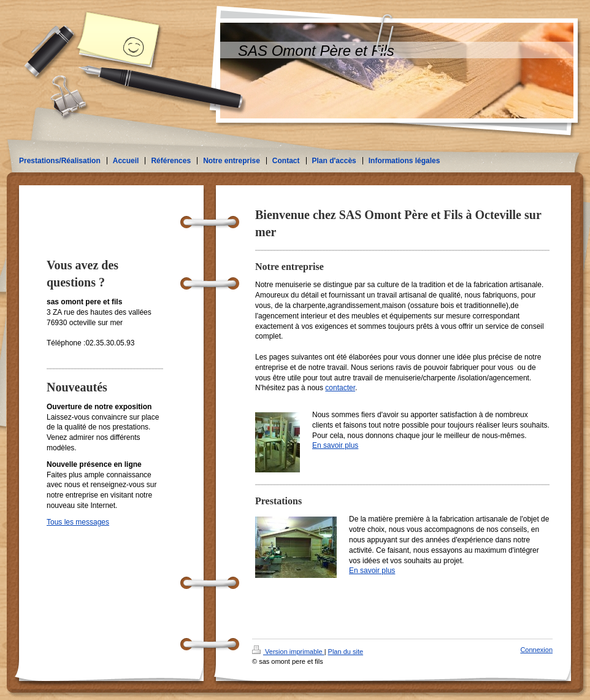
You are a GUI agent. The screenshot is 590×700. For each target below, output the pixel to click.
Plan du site (346, 652)
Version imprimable (288, 652)
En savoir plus (335, 445)
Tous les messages (78, 522)
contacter (340, 388)
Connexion (536, 650)
